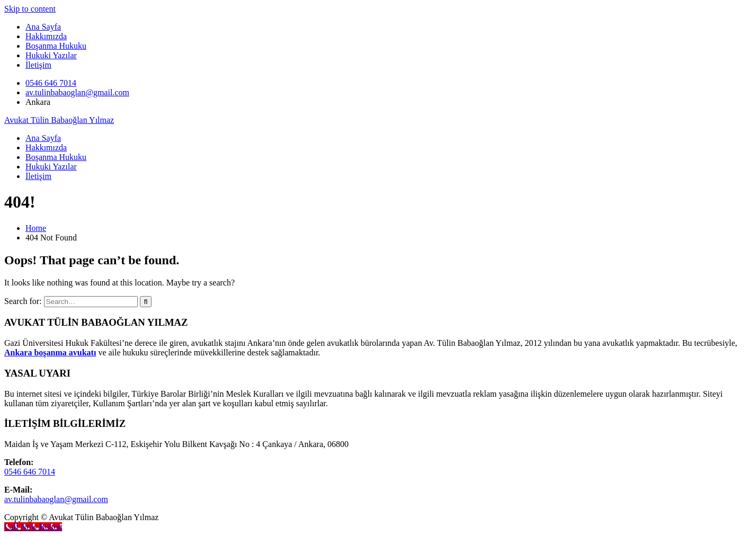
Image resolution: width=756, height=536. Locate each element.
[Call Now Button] (33, 527)
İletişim (38, 65)
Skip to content (30, 9)
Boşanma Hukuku (56, 46)
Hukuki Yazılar (51, 55)
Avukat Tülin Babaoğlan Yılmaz (59, 120)
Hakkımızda (46, 36)
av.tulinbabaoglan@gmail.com (77, 92)
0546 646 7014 (51, 83)
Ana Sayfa (43, 27)
